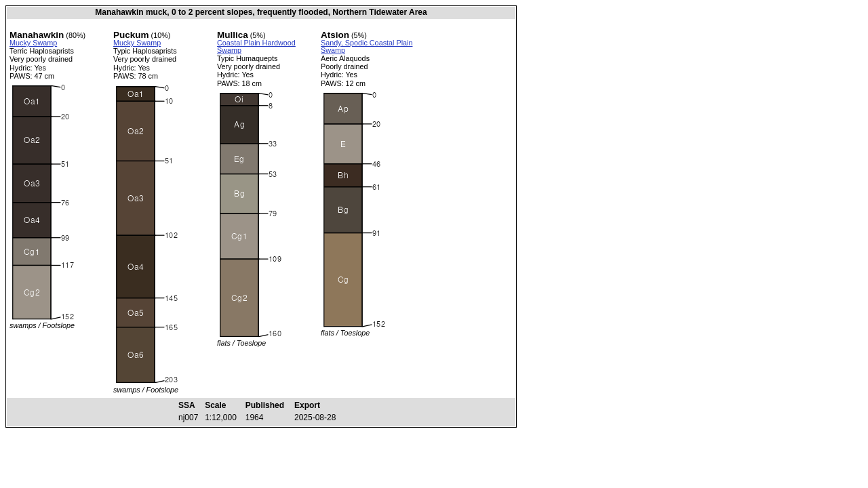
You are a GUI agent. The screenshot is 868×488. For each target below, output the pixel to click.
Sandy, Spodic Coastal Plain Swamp (367, 46)
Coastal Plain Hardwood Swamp (256, 46)
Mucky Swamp (33, 43)
